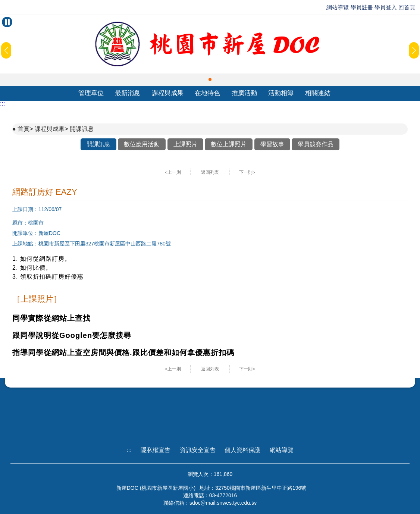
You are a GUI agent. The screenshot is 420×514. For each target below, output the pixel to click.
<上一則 (173, 172)
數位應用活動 (142, 144)
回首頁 (407, 7)
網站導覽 (338, 7)
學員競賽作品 (316, 144)
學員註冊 (362, 7)
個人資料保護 (242, 450)
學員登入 (386, 7)
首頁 (23, 129)
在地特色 (207, 93)
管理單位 (91, 93)
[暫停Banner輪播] (7, 22)
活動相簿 (281, 93)
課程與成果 (168, 93)
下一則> (247, 172)
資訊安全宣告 (198, 450)
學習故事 (272, 144)
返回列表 (210, 172)
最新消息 (128, 93)
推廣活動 (244, 93)
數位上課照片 (229, 144)
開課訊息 (82, 129)
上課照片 (185, 144)
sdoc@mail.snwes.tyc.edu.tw (223, 503)
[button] (210, 79)
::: (2, 104)
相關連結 (318, 93)
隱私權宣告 (156, 450)
